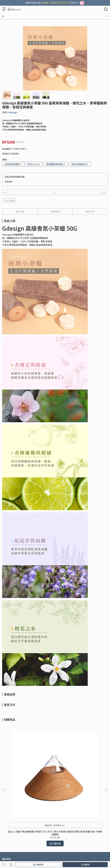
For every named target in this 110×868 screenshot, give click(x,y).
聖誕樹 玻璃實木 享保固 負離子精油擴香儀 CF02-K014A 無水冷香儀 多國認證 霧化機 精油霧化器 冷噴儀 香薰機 (55, 766)
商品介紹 (20, 211)
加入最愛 (9, 201)
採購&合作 (16, 797)
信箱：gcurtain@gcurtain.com (17, 818)
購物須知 (6, 797)
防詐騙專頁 (46, 797)
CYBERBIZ (61, 857)
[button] (106, 756)
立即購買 (85, 865)
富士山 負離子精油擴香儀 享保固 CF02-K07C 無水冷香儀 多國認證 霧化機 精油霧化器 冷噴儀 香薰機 (22, 766)
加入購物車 (38, 865)
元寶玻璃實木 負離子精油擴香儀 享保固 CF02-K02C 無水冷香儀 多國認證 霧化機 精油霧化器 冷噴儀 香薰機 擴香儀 (88, 766)
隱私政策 (26, 797)
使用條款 (36, 797)
